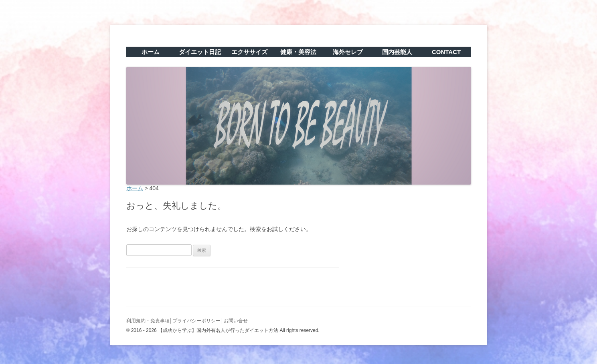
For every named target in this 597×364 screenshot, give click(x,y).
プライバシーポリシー (196, 321)
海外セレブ (348, 52)
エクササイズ (249, 52)
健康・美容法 (298, 52)
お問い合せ (236, 321)
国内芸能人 (397, 52)
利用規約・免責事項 (148, 321)
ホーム (151, 52)
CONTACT (446, 52)
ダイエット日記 (200, 52)
